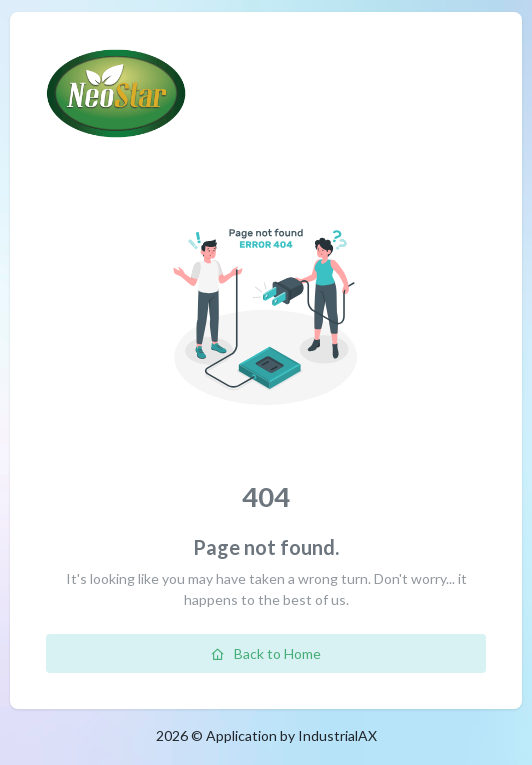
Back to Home (266, 653)
